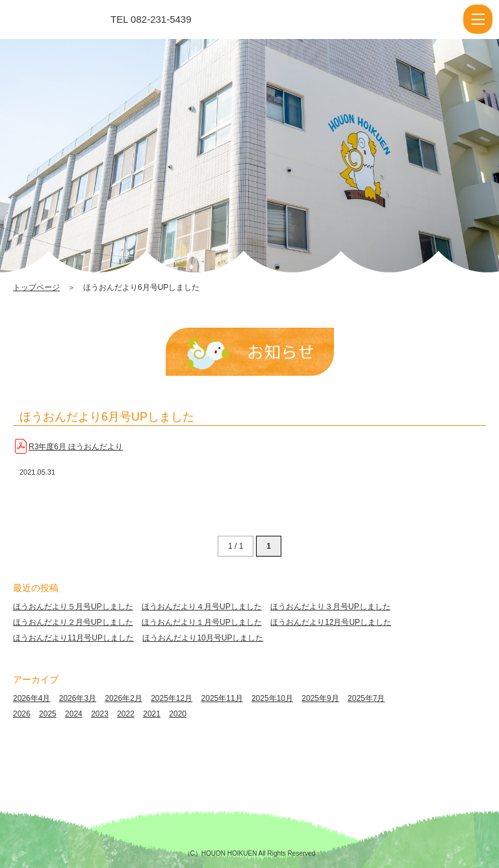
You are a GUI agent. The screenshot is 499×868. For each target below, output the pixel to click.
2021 (152, 714)
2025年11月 (222, 698)
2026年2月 (123, 698)
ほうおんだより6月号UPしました (107, 417)
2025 (48, 714)
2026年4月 (32, 698)
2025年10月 (272, 698)
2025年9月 (320, 698)
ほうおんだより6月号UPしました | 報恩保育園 (67, 20)
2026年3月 (78, 698)
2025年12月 (172, 698)
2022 (126, 714)
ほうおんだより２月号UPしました (73, 622)
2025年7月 (366, 698)
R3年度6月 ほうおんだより (76, 447)
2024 (74, 714)
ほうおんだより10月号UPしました (203, 638)
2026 (22, 714)
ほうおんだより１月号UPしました (202, 622)
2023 (100, 714)
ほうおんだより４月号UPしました (202, 607)
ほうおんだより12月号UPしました (331, 622)
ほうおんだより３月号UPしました (330, 607)
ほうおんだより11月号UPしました (73, 638)
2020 (178, 714)
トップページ (36, 287)
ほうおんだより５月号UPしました (73, 607)
